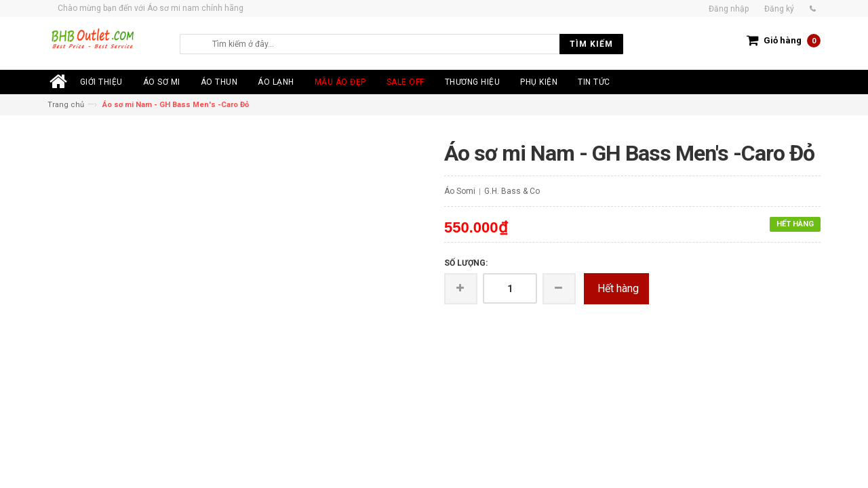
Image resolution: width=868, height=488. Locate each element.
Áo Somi (460, 191)
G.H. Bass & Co (512, 191)
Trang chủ (66, 105)
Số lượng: (466, 263)
